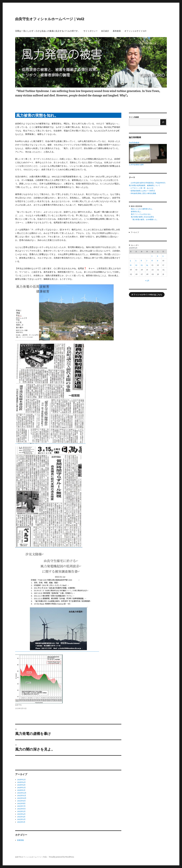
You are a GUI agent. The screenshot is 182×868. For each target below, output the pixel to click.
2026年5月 (21, 780)
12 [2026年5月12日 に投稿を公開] (136, 265)
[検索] (163, 122)
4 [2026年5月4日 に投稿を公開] (130, 261)
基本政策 (117, 31)
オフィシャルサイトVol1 (135, 31)
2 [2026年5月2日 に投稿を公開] (157, 256)
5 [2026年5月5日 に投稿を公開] (136, 261)
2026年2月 (21, 788)
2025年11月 (22, 796)
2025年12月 (22, 793)
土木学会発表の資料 (136, 165)
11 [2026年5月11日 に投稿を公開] (131, 265)
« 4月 (147, 281)
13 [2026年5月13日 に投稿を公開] (142, 265)
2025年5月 (21, 811)
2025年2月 (21, 819)
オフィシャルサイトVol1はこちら (147, 295)
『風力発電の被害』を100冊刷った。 (145, 219)
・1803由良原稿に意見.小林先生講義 (142, 193)
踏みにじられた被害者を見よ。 (142, 209)
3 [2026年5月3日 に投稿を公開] (163, 256)
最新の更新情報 (136, 206)
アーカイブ (135, 232)
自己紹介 (105, 31)
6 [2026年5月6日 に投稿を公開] (141, 261)
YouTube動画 (134, 143)
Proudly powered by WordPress (62, 857)
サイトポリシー (90, 31)
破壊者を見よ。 (137, 212)
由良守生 (18, 705)
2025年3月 (21, 817)
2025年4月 (21, 814)
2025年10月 (22, 798)
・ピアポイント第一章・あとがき (141, 188)
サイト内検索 (134, 117)
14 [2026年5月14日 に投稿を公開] (147, 265)
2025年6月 (21, 809)
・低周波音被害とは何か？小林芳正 (142, 191)
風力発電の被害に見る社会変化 (142, 217)
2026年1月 (21, 790)
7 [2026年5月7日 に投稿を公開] (147, 261)
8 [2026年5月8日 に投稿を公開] (152, 261)
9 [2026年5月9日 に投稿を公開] (158, 261)
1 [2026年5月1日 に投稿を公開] (152, 256)
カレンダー (135, 245)
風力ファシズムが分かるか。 (142, 214)
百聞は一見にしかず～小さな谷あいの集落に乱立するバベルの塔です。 (48, 31)
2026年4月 (21, 782)
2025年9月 (21, 801)
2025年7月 (21, 806)
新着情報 (20, 840)
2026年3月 (21, 785)
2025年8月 (21, 803)
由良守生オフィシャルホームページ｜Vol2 (50, 19)
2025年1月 (21, 822)
